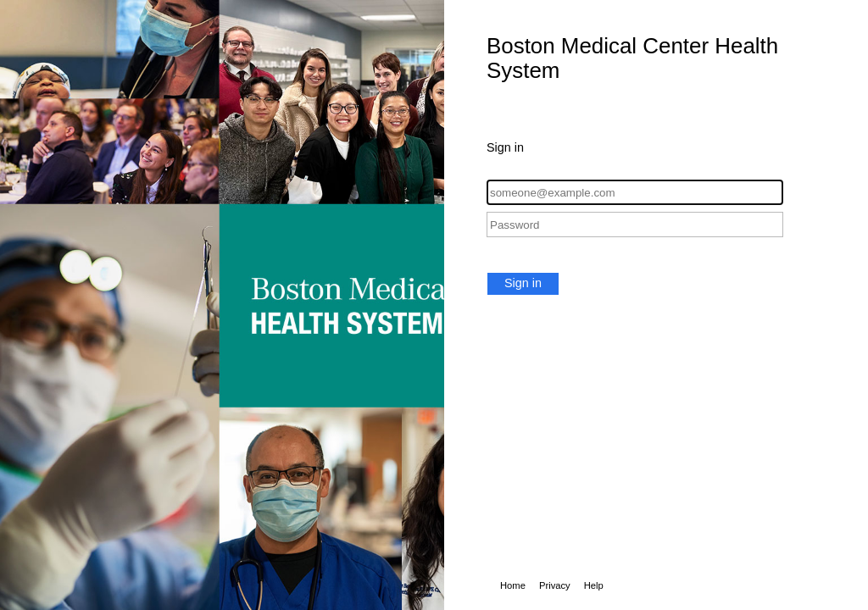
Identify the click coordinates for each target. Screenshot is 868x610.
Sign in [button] (523, 283)
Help (594, 585)
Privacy (555, 585)
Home (513, 585)
